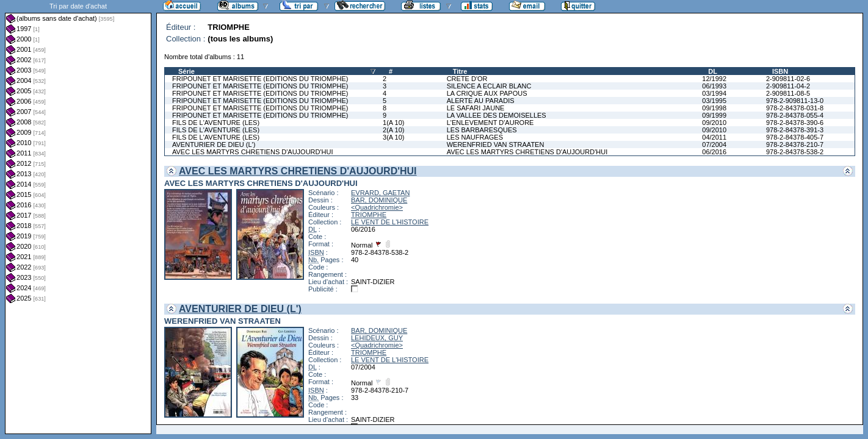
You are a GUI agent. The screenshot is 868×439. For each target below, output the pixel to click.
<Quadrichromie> (377, 207)
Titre (460, 71)
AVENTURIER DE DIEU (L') (214, 145)
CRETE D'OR (467, 79)
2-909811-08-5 (788, 93)
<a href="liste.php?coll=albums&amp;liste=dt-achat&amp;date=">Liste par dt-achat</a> (78, 217)
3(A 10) (393, 137)
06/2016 (714, 152)
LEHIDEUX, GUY (377, 338)
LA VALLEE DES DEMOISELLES (497, 115)
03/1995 (714, 101)
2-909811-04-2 (788, 86)
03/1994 (714, 93)
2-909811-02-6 (788, 79)
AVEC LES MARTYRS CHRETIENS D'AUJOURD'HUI (253, 152)
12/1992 (714, 79)
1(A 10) (393, 123)
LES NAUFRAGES (475, 137)
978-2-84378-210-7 (795, 145)
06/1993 (714, 86)
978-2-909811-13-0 (795, 101)
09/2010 (714, 123)
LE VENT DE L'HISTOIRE (390, 222)
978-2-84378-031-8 (795, 108)
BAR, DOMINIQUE (379, 200)
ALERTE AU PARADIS (481, 101)
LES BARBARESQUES (482, 130)
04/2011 (714, 137)
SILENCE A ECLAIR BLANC (489, 86)
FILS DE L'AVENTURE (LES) (216, 123)
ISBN (780, 71)
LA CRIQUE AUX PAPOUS (487, 93)
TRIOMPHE (369, 215)
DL (713, 71)
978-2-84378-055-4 (795, 115)
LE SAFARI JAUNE (476, 108)
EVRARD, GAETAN (380, 193)
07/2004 (714, 145)
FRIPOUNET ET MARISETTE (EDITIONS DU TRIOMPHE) (260, 79)
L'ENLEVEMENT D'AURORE (490, 123)
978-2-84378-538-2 (795, 152)
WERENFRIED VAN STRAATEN (496, 145)
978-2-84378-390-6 (795, 123)
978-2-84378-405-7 (795, 137)
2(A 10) (393, 130)
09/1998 (714, 108)
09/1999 (714, 115)
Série (186, 71)
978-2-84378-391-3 (795, 130)
